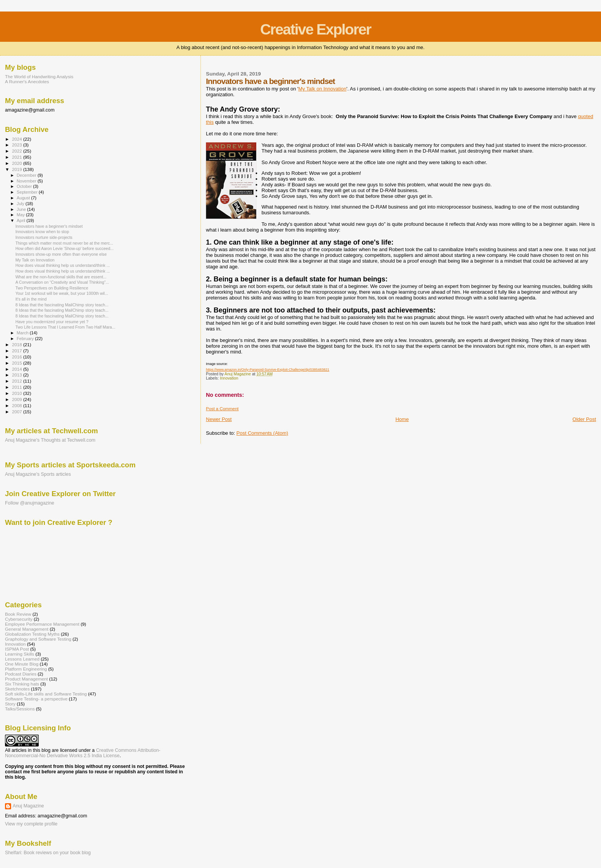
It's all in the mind (31, 299)
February (26, 339)
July (21, 204)
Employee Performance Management (42, 624)
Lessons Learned (22, 659)
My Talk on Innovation (322, 89)
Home (402, 419)
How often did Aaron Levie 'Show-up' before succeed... (64, 248)
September (28, 192)
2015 (17, 363)
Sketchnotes (17, 689)
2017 (17, 351)
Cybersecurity (19, 619)
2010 (17, 393)
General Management (27, 629)
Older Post (584, 419)
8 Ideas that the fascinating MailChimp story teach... (62, 305)
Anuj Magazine (28, 806)
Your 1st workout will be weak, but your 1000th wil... (62, 293)
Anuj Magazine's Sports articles (38, 474)
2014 (17, 369)
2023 (17, 145)
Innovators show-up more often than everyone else (61, 254)
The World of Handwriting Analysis (39, 76)
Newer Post (219, 419)
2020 (17, 163)
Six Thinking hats (22, 684)
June (22, 209)
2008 (17, 405)
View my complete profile (31, 824)
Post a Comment (222, 409)
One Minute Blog (22, 664)
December (27, 175)
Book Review (18, 614)
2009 (17, 399)
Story (10, 704)
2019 (17, 169)
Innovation (229, 378)
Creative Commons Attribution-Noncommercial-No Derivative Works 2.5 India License (83, 753)
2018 (17, 344)
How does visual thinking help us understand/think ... (62, 265)
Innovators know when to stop (42, 232)
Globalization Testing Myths (32, 634)
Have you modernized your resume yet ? (52, 322)
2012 (17, 381)
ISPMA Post (17, 649)
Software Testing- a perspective (36, 699)
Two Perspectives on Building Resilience (52, 288)
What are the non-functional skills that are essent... (61, 277)
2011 (17, 387)
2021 (17, 157)
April (22, 220)
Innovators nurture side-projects (44, 237)
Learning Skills (20, 654)
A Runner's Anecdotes (27, 81)
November (27, 181)
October (25, 186)
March (23, 333)
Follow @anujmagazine (30, 503)
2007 (17, 412)
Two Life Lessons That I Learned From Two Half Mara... (65, 327)
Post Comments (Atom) (262, 433)
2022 (17, 151)
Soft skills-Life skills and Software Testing (46, 694)
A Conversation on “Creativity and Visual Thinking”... (62, 282)
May (21, 215)
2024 (17, 139)
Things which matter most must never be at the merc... (64, 243)
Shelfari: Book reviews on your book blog (48, 853)
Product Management (26, 679)
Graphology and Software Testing (38, 639)
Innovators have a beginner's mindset (49, 226)
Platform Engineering (26, 669)
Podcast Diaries (21, 674)
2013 (17, 375)
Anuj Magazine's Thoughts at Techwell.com (50, 440)
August (24, 198)
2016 (17, 357)
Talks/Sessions (20, 709)
